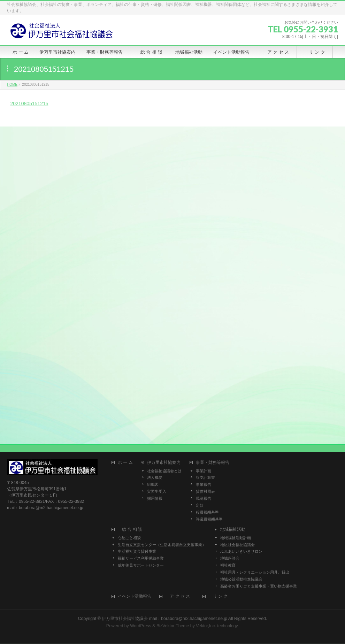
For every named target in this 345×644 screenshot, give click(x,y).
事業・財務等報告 (213, 463)
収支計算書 (205, 477)
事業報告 (204, 484)
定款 (200, 505)
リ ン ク (220, 596)
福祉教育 (228, 565)
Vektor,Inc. (206, 626)
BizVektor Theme (173, 626)
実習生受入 (157, 491)
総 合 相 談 (132, 530)
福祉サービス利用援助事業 (141, 558)
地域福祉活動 (233, 530)
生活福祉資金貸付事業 (137, 551)
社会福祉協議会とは (164, 471)
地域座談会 (230, 558)
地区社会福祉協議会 (237, 545)
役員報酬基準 (207, 512)
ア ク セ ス (180, 596)
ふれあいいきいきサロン (241, 551)
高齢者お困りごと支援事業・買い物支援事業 (259, 586)
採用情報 (155, 498)
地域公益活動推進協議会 (241, 579)
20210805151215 (29, 103)
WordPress (141, 626)
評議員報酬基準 (209, 519)
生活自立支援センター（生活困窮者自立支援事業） (162, 545)
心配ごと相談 (129, 538)
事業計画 (204, 471)
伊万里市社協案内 (164, 463)
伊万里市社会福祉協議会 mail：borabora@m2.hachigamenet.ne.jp (164, 619)
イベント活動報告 (135, 596)
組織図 (153, 484)
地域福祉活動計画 (236, 538)
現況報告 (204, 498)
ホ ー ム (125, 463)
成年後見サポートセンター (141, 565)
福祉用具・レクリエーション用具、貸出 (255, 572)
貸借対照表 (205, 491)
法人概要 (155, 477)
